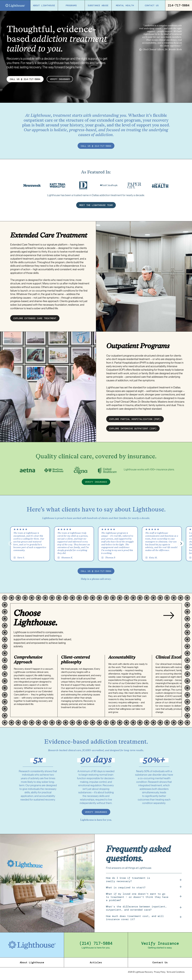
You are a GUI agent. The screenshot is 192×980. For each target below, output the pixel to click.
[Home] (15, 6)
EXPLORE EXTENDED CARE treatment (35, 320)
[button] (181, 545)
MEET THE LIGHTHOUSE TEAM (96, 207)
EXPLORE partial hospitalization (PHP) (135, 421)
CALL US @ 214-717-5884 (25, 79)
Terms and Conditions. (176, 973)
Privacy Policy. (160, 973)
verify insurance (61, 79)
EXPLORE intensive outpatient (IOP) (133, 430)
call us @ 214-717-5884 (96, 146)
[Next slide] (169, 617)
